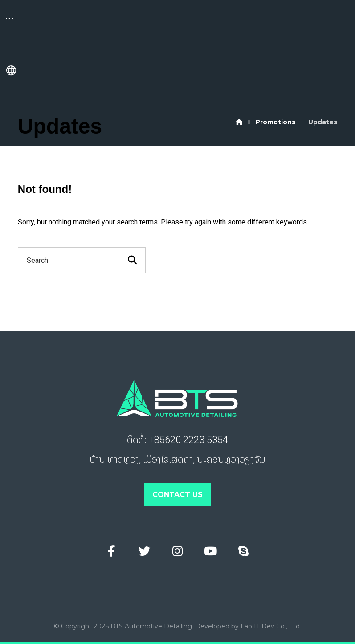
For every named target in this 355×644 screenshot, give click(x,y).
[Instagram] (177, 551)
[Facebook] (111, 551)
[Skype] (243, 551)
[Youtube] (210, 551)
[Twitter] (144, 551)
